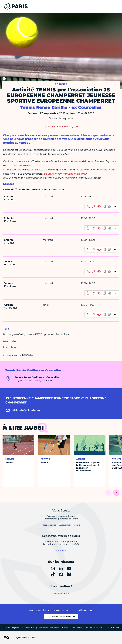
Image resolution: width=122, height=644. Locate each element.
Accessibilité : (41, 628)
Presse (65, 628)
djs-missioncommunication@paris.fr (66, 174)
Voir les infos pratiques (61, 127)
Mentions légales (11, 628)
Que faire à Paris (26, 638)
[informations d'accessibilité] (102, 206)
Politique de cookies (95, 628)
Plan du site (114, 628)
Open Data (77, 628)
